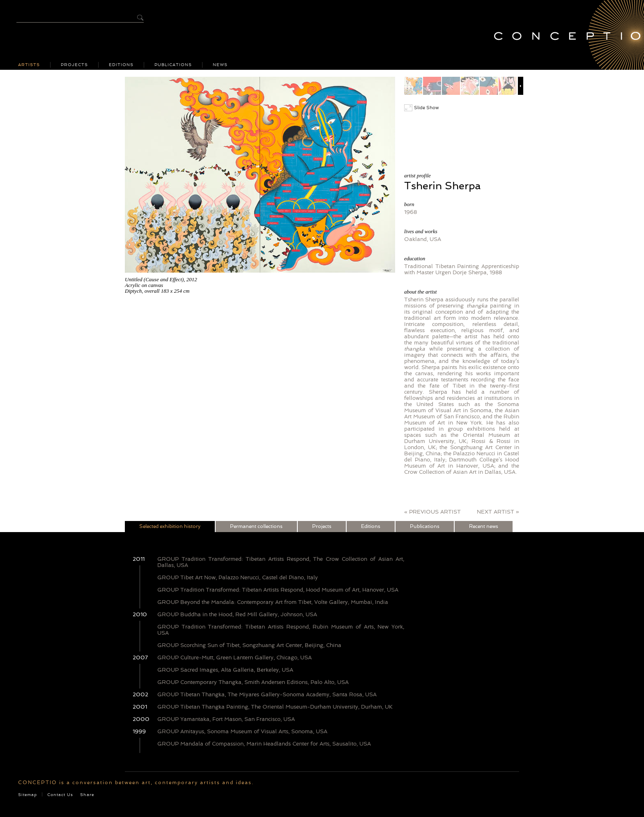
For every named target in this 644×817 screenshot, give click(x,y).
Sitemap (28, 795)
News (220, 65)
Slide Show (422, 108)
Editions (121, 65)
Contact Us (60, 795)
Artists (29, 65)
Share (87, 795)
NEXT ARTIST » (498, 512)
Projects (74, 65)
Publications (173, 65)
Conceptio (564, 35)
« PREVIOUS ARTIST (432, 512)
